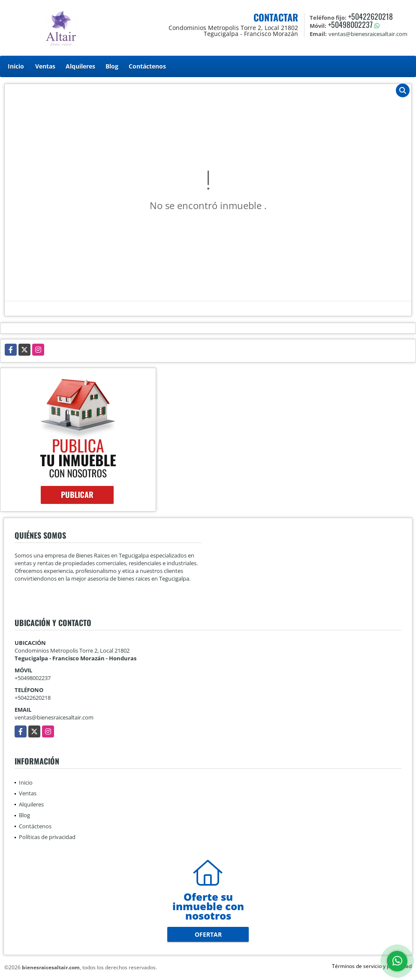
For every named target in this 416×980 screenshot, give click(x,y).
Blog (112, 66)
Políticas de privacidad (47, 837)
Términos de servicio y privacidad (372, 966)
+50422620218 (371, 16)
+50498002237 (350, 24)
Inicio (16, 66)
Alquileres (80, 66)
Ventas (45, 66)
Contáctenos (147, 66)
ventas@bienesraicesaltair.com (54, 717)
